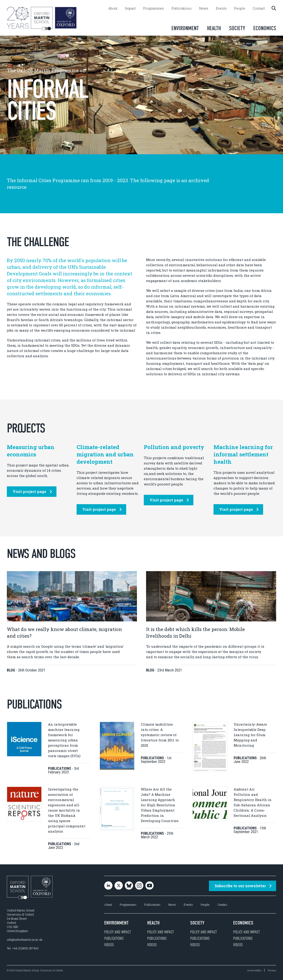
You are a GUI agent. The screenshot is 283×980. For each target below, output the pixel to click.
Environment (185, 28)
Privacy (272, 970)
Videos (109, 945)
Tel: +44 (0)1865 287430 (23, 948)
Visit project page (32, 491)
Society (237, 28)
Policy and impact (118, 932)
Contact (259, 8)
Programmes (154, 8)
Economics (265, 28)
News (204, 8)
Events (221, 8)
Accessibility (254, 970)
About (113, 8)
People (240, 8)
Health (214, 28)
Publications (182, 8)
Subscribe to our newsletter (243, 886)
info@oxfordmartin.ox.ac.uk (25, 940)
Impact (130, 8)
